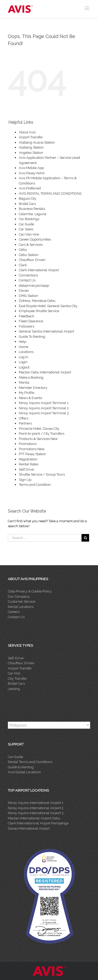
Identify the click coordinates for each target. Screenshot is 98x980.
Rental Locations (21, 607)
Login (23, 362)
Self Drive (26, 469)
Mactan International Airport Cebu (34, 818)
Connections (28, 275)
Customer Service (22, 601)
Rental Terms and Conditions (30, 762)
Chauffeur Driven (32, 260)
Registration (28, 459)
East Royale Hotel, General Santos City (48, 306)
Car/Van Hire (29, 234)
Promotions (28, 444)
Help (22, 342)
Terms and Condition (35, 485)
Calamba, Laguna (33, 214)
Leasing (14, 689)
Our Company (19, 597)
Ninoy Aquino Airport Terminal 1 (44, 403)
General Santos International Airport (47, 331)
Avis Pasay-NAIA (32, 173)
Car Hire (14, 673)
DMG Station (28, 296)
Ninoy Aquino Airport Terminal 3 (44, 413)
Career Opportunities (35, 239)
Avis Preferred (30, 188)
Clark (23, 265)
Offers (24, 418)
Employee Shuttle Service (39, 311)
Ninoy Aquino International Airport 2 (36, 808)
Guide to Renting (21, 767)
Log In (24, 357)
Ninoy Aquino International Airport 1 (36, 803)
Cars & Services (31, 245)
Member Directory (33, 388)
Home (24, 347)
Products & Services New (38, 439)
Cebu (23, 250)
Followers (27, 326)
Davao (24, 290)
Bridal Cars (27, 204)
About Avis (27, 132)
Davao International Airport (29, 828)
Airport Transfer (31, 137)
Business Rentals (32, 209)
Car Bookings (29, 219)
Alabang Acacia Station (37, 142)
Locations (26, 352)
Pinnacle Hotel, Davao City (39, 429)
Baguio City (28, 198)
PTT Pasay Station (32, 454)
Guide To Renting (32, 337)
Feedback (27, 316)
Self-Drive (16, 658)
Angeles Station (31, 153)
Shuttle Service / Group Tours (42, 474)
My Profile (27, 393)
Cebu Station (29, 255)
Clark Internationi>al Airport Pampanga (38, 823)
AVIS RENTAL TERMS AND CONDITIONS (50, 194)
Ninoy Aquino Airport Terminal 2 (44, 408)
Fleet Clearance (31, 321)
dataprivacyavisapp (34, 285)
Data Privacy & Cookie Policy (30, 591)
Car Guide (26, 224)
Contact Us (27, 280)
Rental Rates (29, 464)
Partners (25, 423)
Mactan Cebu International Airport (45, 372)
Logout (24, 367)
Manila (24, 382)
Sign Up (25, 480)
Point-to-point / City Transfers (42, 434)
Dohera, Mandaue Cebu (37, 301)
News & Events (30, 398)
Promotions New (32, 449)
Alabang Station (31, 147)
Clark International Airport (39, 270)
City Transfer (17, 679)
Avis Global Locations (24, 772)
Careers (14, 612)
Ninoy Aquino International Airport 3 (36, 813)
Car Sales (26, 229)
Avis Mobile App (31, 168)
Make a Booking (31, 377)
